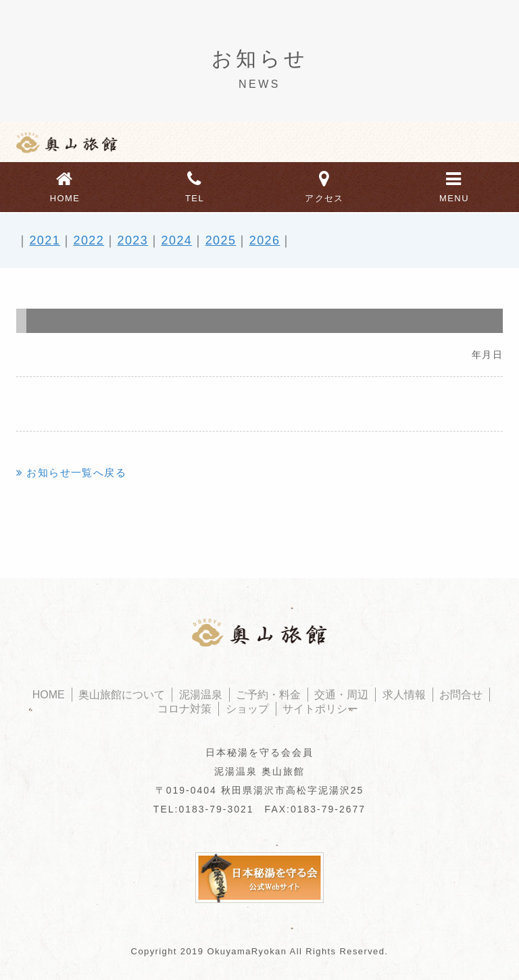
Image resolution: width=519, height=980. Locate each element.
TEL (195, 185)
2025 (221, 240)
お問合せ (461, 695)
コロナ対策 (184, 709)
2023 (133, 240)
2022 (89, 240)
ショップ (247, 709)
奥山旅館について (122, 695)
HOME (65, 185)
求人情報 (404, 695)
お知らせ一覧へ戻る (76, 472)
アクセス (324, 185)
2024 (177, 240)
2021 (45, 240)
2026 (265, 240)
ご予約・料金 (268, 695)
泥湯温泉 (201, 695)
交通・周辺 (341, 695)
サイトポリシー (320, 709)
